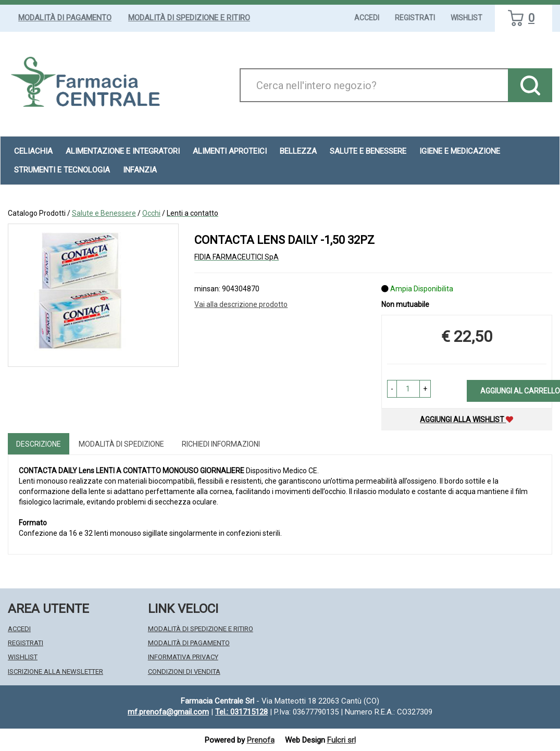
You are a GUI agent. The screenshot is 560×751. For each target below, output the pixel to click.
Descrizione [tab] (39, 444)
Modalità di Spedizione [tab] (121, 444)
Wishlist (466, 18)
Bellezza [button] (298, 151)
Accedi (367, 18)
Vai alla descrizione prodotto (241, 304)
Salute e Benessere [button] (368, 151)
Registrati (415, 18)
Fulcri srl (341, 740)
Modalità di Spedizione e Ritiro (189, 18)
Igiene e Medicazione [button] (460, 151)
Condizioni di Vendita (184, 672)
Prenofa (261, 740)
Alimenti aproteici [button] (230, 151)
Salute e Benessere (104, 213)
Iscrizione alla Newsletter (55, 672)
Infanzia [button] (140, 170)
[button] (392, 389)
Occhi (151, 213)
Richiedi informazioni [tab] (221, 444)
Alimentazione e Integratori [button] (123, 151)
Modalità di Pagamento (65, 18)
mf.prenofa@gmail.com (168, 712)
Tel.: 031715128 (241, 712)
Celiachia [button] (33, 151)
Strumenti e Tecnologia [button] (62, 170)
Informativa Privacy (183, 657)
